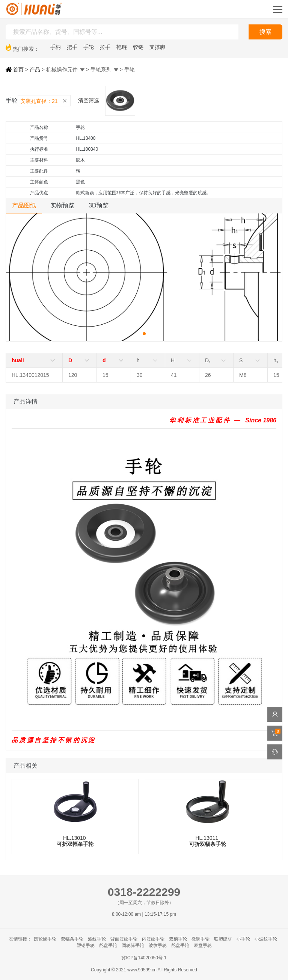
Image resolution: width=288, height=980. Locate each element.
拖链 (122, 47)
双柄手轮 (178, 939)
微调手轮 (201, 939)
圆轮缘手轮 (45, 939)
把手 (72, 47)
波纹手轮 (97, 939)
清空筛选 (89, 100)
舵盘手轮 (108, 945)
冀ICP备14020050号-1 (144, 958)
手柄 (56, 47)
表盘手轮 (203, 945)
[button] (144, 334)
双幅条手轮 (72, 939)
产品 (35, 70)
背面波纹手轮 (124, 939)
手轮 (89, 47)
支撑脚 (157, 47)
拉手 (105, 47)
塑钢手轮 (86, 945)
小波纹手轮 (266, 939)
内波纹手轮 (153, 939)
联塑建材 (223, 939)
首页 (15, 70)
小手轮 (243, 939)
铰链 (138, 47)
